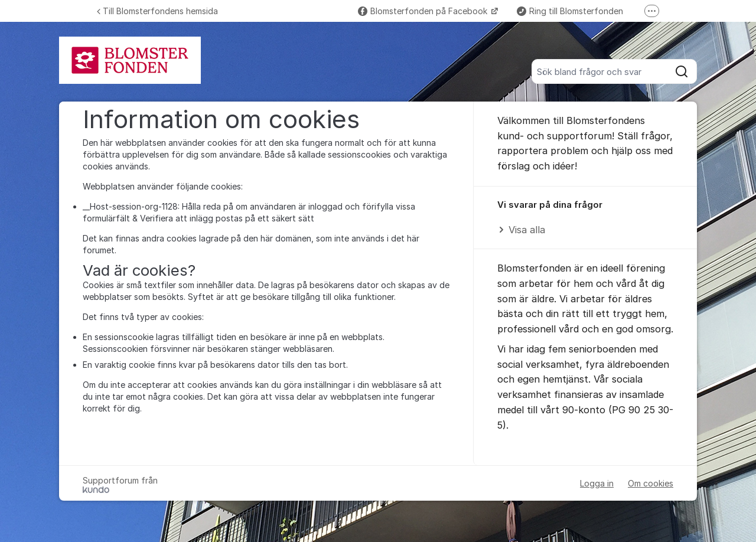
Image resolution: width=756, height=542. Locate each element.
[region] (585, 218)
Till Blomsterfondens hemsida (157, 11)
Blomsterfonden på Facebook (424, 11)
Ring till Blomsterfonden (570, 11)
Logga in (597, 483)
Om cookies (651, 483)
